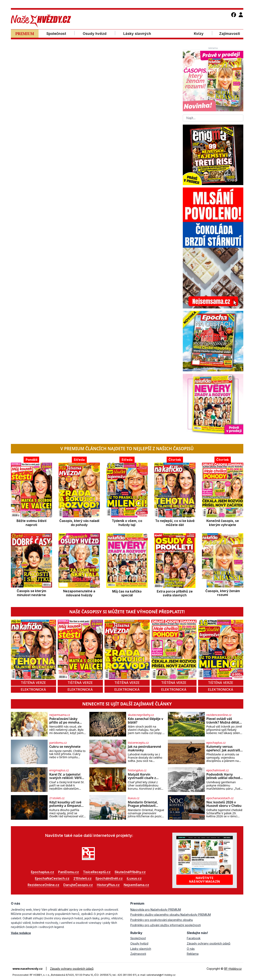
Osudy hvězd (139, 943)
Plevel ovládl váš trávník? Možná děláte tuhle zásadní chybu (224, 721)
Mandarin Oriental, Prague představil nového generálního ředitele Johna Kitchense (143, 804)
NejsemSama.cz (136, 885)
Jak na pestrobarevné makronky (144, 748)
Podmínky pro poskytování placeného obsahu (162, 920)
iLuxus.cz (134, 878)
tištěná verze (33, 683)
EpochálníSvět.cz (109, 878)
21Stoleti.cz (83, 878)
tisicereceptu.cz (138, 743)
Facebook (194, 938)
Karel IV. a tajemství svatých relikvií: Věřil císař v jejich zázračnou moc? (67, 776)
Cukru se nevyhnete (65, 747)
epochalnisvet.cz (218, 770)
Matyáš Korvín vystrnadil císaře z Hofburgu (142, 776)
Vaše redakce (21, 933)
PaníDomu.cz (68, 872)
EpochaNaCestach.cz (52, 878)
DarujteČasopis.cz (78, 885)
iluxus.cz (133, 798)
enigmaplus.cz (59, 770)
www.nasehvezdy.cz (28, 969)
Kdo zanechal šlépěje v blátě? (145, 721)
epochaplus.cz (216, 743)
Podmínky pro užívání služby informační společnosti (166, 925)
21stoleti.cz (57, 798)
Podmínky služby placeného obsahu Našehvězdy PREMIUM (171, 915)
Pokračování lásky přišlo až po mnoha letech (64, 721)
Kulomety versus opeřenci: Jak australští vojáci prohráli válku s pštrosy (224, 748)
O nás (191, 949)
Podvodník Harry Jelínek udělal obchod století (223, 776)
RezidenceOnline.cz (43, 885)
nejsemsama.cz (60, 715)
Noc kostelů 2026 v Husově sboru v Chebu (224, 804)
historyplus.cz (137, 770)
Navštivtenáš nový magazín (204, 880)
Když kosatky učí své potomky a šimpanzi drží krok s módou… (65, 804)
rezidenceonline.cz (219, 715)
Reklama (193, 954)
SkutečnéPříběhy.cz (130, 872)
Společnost (138, 938)
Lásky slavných (141, 949)
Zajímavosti (138, 954)
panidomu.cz (58, 743)
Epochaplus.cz (42, 872)
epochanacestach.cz (220, 798)
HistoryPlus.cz (108, 885)
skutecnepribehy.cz (141, 715)
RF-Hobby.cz (233, 969)
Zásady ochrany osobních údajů (209, 943)
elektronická (33, 689)
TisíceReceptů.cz (97, 872)
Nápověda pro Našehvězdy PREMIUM (156, 910)
